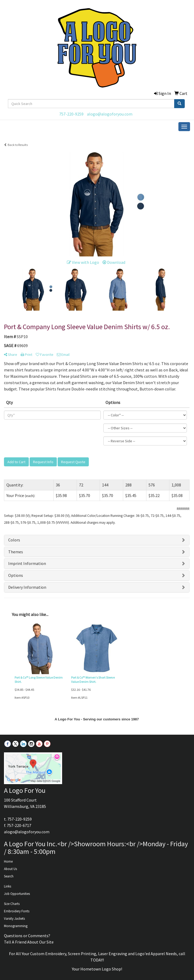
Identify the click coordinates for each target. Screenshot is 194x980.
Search (9, 876)
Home (8, 861)
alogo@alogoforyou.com (110, 114)
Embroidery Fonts (17, 911)
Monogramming (16, 926)
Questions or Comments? (27, 936)
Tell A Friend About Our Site (29, 942)
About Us (10, 869)
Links (8, 886)
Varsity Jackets (14, 919)
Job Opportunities (17, 894)
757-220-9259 (71, 114)
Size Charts (12, 904)
